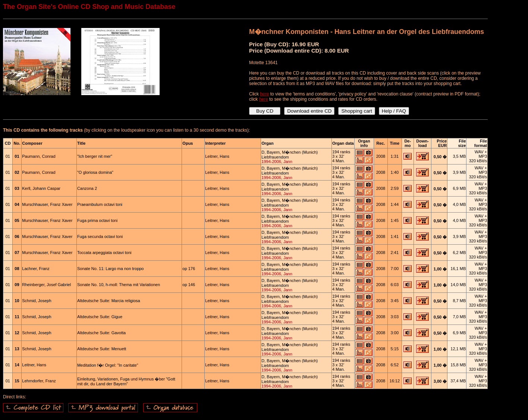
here (264, 94)
